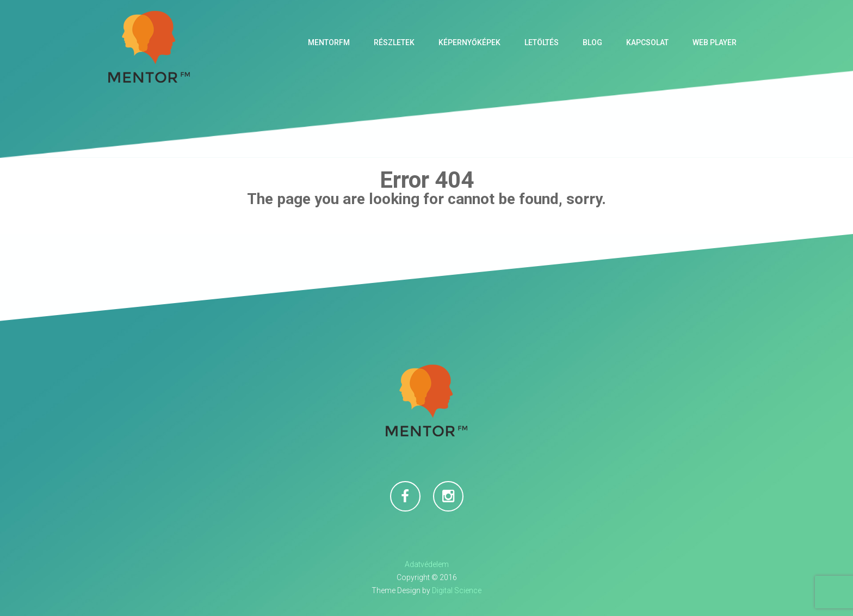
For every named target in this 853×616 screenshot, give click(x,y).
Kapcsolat (647, 42)
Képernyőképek (469, 42)
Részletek (394, 42)
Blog (592, 42)
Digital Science (457, 590)
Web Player (715, 42)
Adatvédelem (427, 564)
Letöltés (542, 42)
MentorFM (329, 42)
